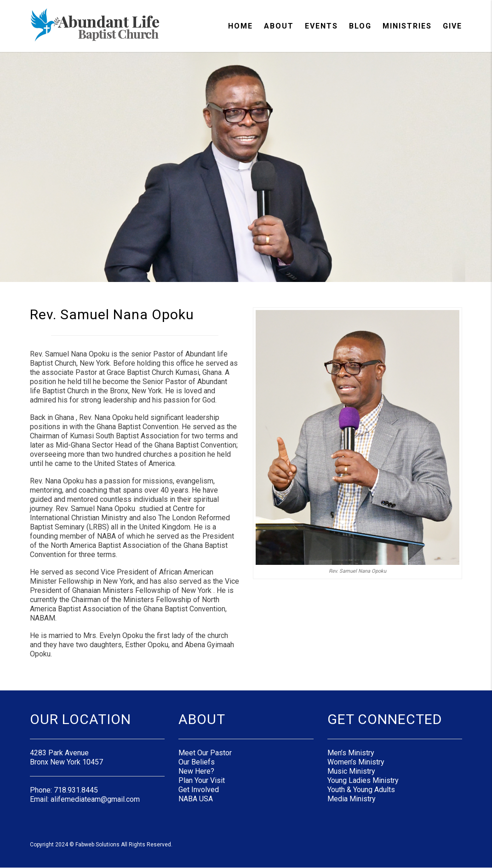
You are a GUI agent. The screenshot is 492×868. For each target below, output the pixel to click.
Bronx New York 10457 (66, 762)
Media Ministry (352, 799)
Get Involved (199, 790)
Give (452, 26)
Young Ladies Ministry (363, 780)
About (279, 26)
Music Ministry (351, 771)
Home (240, 26)
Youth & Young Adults (361, 790)
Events (321, 26)
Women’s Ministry (356, 762)
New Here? (196, 771)
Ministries (407, 26)
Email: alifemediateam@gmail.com (85, 799)
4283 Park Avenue (59, 753)
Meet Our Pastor (205, 753)
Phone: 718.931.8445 (64, 790)
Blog (360, 26)
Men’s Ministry (351, 753)
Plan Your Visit (202, 780)
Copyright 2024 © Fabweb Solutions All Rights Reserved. (101, 845)
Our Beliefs (197, 762)
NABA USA (196, 799)
